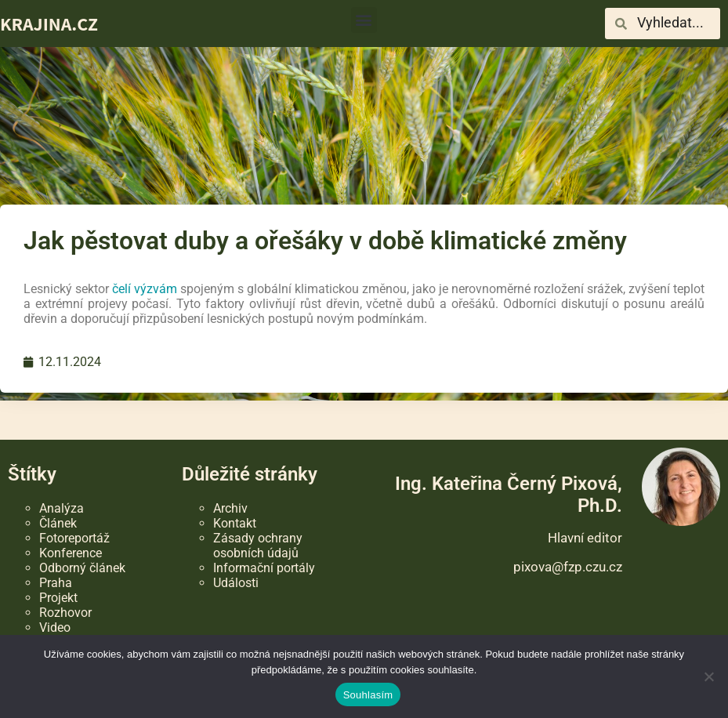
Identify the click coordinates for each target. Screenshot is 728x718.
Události (236, 583)
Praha (56, 583)
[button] (364, 20)
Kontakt (235, 523)
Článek (58, 523)
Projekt (58, 598)
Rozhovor (65, 613)
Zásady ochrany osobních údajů (258, 546)
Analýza (62, 508)
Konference (71, 553)
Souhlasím (368, 695)
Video (55, 627)
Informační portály (264, 568)
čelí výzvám (145, 289)
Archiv (230, 508)
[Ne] (708, 676)
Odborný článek (82, 568)
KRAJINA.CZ (49, 24)
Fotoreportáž (74, 538)
